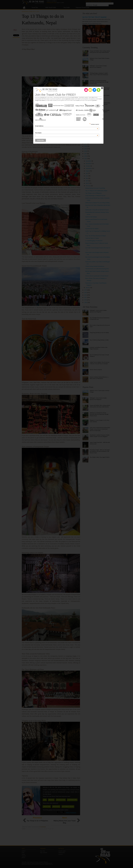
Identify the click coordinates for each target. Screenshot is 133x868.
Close (102, 88)
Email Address (67, 126)
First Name (67, 133)
